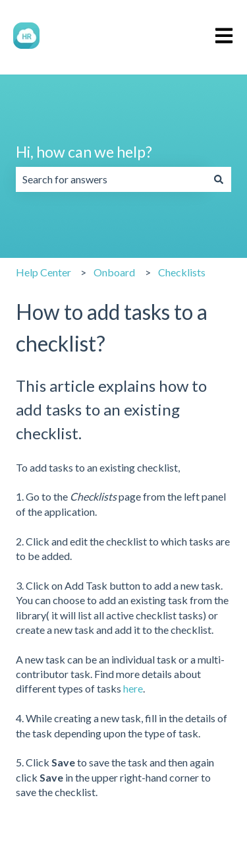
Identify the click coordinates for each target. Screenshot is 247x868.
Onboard (114, 272)
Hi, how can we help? (84, 152)
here (133, 688)
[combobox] (111, 179)
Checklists (182, 272)
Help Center (43, 272)
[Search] (219, 179)
